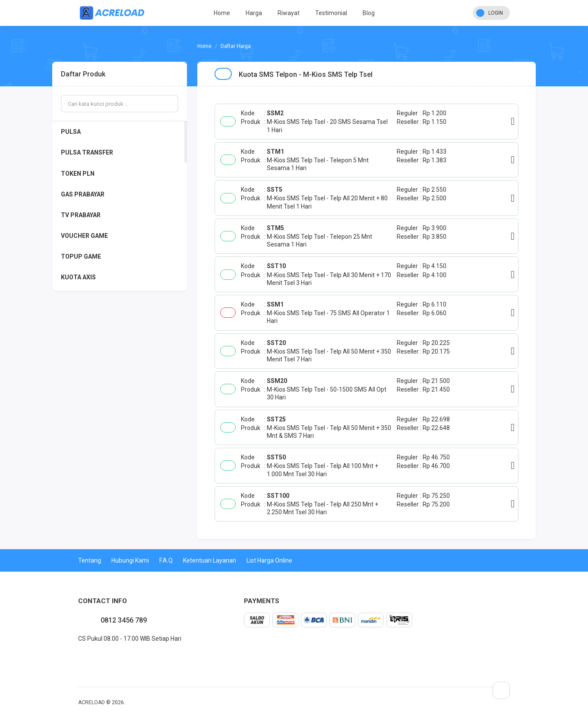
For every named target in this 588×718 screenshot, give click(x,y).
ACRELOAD (92, 702)
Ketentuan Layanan (210, 560)
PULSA (71, 132)
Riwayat (289, 13)
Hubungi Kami (130, 560)
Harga (254, 13)
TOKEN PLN (78, 174)
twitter (85, 658)
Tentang (90, 560)
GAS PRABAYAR (83, 194)
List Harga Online (269, 560)
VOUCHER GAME (84, 236)
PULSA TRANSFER (87, 152)
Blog (369, 13)
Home (222, 13)
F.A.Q (166, 560)
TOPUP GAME (81, 256)
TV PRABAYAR (81, 215)
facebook (78, 658)
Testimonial (331, 13)
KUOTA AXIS (78, 277)
